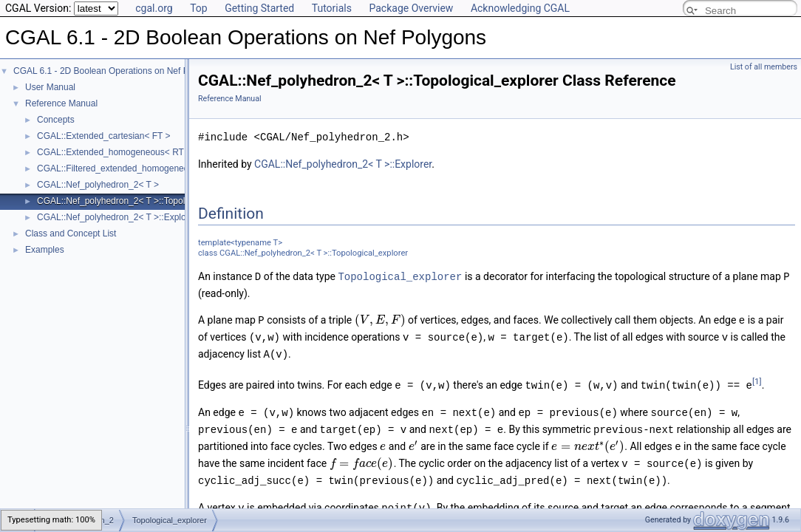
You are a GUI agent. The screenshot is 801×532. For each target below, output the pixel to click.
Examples (45, 250)
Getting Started (259, 8)
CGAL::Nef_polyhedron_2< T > (98, 185)
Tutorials (332, 8)
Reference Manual (61, 103)
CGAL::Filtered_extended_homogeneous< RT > (131, 168)
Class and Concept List (71, 233)
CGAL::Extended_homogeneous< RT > (114, 152)
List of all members (764, 67)
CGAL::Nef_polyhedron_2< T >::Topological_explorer (141, 201)
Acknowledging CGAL (520, 8)
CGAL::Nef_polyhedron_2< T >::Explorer (117, 217)
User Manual (50, 87)
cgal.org (154, 8)
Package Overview (411, 8)
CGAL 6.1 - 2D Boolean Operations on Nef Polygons (116, 71)
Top (199, 8)
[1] (757, 378)
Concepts (56, 120)
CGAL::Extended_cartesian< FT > (104, 136)
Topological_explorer (400, 276)
